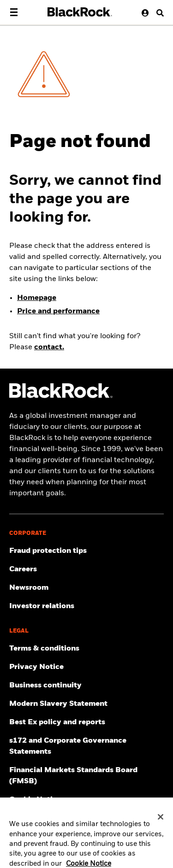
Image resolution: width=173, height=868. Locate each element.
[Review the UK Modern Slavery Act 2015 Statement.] (86, 704)
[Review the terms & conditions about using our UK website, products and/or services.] (86, 649)
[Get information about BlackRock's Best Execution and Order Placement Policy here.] (86, 722)
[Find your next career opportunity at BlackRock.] (86, 569)
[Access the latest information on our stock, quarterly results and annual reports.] (86, 606)
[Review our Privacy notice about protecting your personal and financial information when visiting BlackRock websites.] (86, 667)
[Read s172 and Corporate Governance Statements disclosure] (86, 746)
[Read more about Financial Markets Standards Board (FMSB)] (86, 776)
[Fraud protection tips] (86, 551)
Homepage (37, 298)
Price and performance (58, 311)
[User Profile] (143, 13)
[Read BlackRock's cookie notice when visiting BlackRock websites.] (86, 800)
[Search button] (157, 13)
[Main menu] (14, 12)
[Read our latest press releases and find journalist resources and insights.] (86, 588)
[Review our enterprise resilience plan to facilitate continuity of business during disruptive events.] (86, 686)
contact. (49, 347)
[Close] (161, 821)
